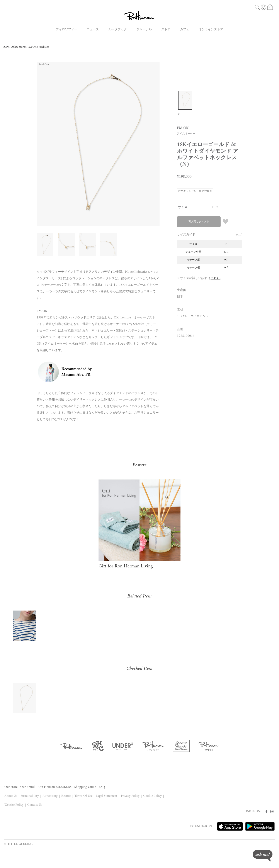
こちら (215, 278)
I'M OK (32, 47)
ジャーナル (144, 30)
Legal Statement (107, 796)
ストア (166, 30)
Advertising (50, 796)
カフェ (185, 30)
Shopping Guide (85, 787)
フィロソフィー (66, 30)
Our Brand (27, 787)
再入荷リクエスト (199, 222)
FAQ (102, 787)
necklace (44, 47)
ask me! (263, 856)
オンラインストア (211, 30)
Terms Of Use (83, 796)
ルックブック (118, 30)
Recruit (66, 796)
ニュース (93, 30)
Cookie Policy (152, 796)
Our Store (11, 787)
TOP (5, 47)
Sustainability (30, 796)
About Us (11, 796)
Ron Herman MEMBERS (54, 787)
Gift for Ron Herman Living (126, 566)
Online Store (18, 47)
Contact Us (35, 805)
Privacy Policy (130, 796)
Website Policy (14, 805)
